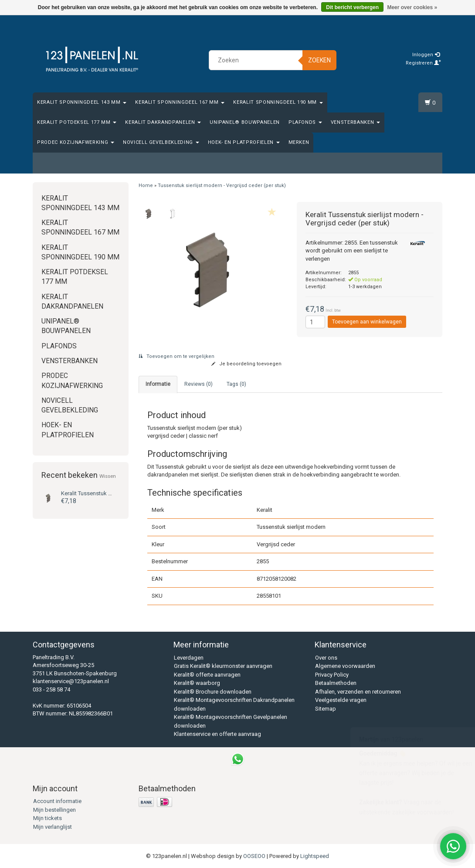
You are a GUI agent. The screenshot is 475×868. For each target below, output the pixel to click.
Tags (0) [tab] (236, 384)
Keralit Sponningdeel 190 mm (278, 102)
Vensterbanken (355, 122)
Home (146, 186)
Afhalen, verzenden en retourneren (358, 692)
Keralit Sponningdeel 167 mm (180, 102)
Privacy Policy (332, 675)
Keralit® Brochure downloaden (213, 692)
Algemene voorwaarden (345, 666)
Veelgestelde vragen (341, 700)
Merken (299, 142)
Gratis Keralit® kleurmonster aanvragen (223, 666)
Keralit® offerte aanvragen (207, 675)
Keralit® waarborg (197, 683)
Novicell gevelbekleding (161, 142)
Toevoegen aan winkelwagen (367, 322)
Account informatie (57, 801)
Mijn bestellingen (54, 810)
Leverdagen (189, 658)
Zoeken (319, 60)
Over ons (326, 658)
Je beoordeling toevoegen (246, 364)
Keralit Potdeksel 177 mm (77, 122)
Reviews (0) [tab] (198, 384)
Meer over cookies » (412, 7)
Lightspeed (315, 856)
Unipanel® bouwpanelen (245, 122)
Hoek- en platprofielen (244, 142)
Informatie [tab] (158, 384)
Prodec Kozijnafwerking (76, 142)
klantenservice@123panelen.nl (71, 681)
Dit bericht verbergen (352, 7)
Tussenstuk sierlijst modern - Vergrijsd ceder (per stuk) (222, 186)
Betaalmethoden (336, 683)
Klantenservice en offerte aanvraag (217, 734)
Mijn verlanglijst (53, 827)
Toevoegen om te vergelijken (176, 356)
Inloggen (426, 55)
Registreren (423, 63)
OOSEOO (254, 856)
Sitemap (326, 709)
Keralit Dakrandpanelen (163, 122)
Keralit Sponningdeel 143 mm (82, 102)
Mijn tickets (47, 818)
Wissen (108, 476)
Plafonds (305, 122)
